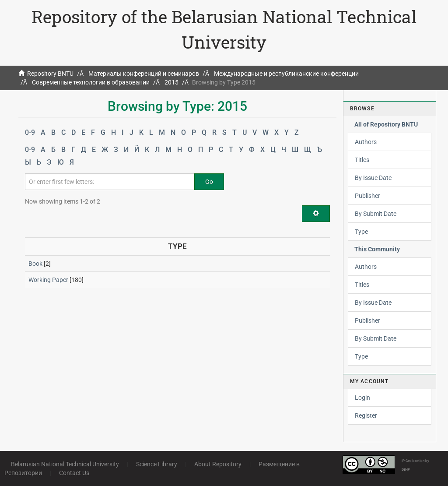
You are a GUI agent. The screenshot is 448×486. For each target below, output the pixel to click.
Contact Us (74, 473)
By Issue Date (373, 178)
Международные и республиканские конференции (286, 74)
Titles (362, 160)
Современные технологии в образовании (91, 82)
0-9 (30, 132)
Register (366, 416)
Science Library (157, 464)
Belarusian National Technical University (65, 464)
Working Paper (48, 280)
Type (361, 232)
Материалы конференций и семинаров (144, 74)
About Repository (218, 464)
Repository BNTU (50, 74)
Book (35, 264)
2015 (171, 82)
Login (362, 398)
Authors (366, 142)
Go (209, 182)
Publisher (367, 196)
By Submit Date (376, 214)
